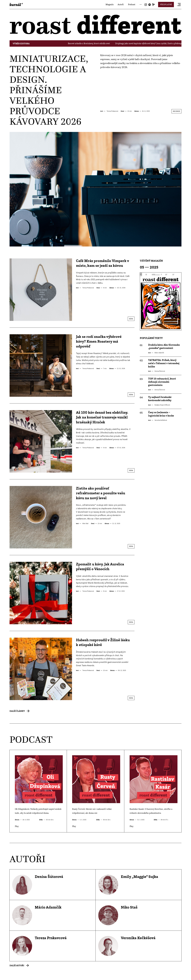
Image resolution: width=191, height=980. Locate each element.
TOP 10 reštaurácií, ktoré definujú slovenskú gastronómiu (162, 382)
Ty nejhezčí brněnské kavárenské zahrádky (160, 399)
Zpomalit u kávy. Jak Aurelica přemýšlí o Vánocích (100, 567)
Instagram (146, 5)
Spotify (150, 5)
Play (38, 791)
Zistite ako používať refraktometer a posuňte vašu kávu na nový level (101, 493)
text (102, 111)
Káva (131, 319)
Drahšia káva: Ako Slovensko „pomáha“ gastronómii (164, 346)
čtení (122, 111)
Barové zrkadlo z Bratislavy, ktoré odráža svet (92, 43)
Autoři (121, 4)
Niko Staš (85, 523)
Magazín (110, 4)
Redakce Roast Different (162, 405)
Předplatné (166, 4)
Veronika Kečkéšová (160, 420)
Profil (53, 885)
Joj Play (154, 5)
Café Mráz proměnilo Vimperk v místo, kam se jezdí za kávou (102, 263)
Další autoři (17, 965)
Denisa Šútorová (159, 371)
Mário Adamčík (159, 353)
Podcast (132, 4)
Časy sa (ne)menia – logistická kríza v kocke (161, 414)
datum (137, 111)
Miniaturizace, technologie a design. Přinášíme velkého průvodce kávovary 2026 (49, 90)
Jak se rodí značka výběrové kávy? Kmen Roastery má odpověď (99, 341)
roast (16, 5)
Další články (17, 711)
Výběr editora (21, 43)
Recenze (176, 111)
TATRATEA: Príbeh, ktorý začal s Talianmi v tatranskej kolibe (164, 363)
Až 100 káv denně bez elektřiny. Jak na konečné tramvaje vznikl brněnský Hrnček (102, 417)
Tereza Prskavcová (112, 111)
